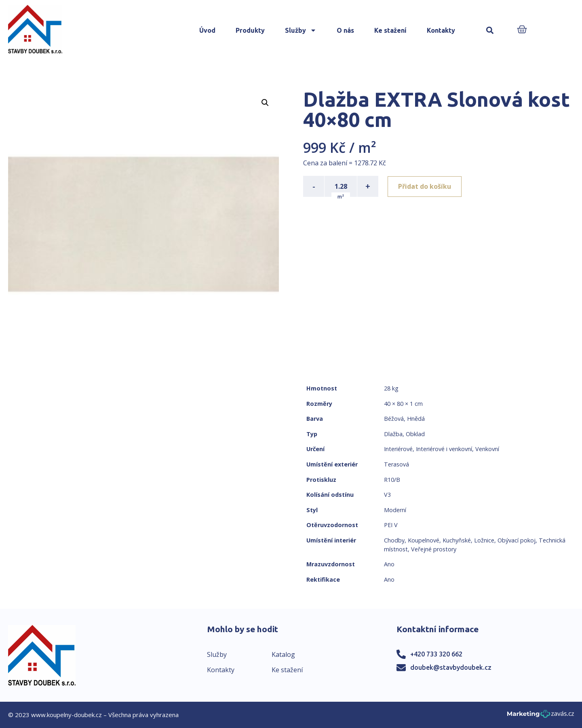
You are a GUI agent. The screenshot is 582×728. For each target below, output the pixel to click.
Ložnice (484, 540)
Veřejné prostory (434, 549)
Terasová (396, 464)
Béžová (394, 419)
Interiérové (398, 449)
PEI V (391, 525)
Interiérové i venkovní (444, 449)
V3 (387, 495)
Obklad (415, 434)
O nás (345, 30)
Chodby (394, 540)
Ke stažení (390, 30)
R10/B (392, 480)
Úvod (207, 30)
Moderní (395, 510)
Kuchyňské (457, 540)
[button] (490, 31)
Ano (389, 564)
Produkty (250, 30)
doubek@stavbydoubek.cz (451, 667)
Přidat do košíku (425, 186)
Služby (301, 30)
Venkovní (487, 449)
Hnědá (416, 419)
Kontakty (441, 30)
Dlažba (393, 434)
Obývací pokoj (517, 540)
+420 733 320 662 (436, 654)
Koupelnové (424, 540)
